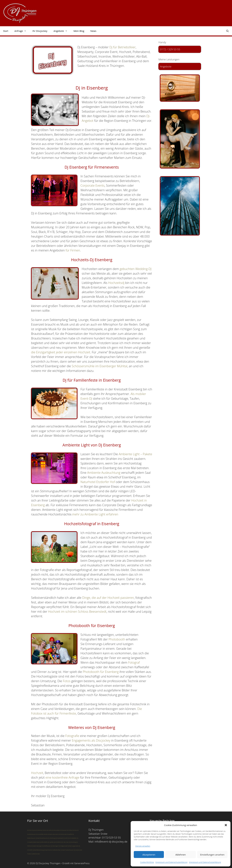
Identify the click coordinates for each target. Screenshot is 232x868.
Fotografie (72, 736)
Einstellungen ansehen (212, 855)
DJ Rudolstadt (59, 838)
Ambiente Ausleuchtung (104, 473)
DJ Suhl (65, 838)
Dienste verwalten (143, 846)
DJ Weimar (39, 830)
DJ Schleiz (70, 830)
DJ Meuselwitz (56, 830)
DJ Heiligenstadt (63, 846)
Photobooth (117, 639)
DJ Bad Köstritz (48, 850)
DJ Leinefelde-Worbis (42, 834)
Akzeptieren (149, 855)
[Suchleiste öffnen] (227, 31)
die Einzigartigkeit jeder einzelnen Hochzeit (61, 352)
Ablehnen (181, 855)
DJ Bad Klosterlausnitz (42, 838)
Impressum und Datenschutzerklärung (171, 862)
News (93, 31)
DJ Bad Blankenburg (38, 850)
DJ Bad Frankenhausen (67, 850)
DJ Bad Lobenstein (53, 834)
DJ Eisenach (63, 830)
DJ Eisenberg (73, 842)
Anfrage (22, 31)
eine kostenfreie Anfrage (62, 777)
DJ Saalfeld (70, 834)
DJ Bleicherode (36, 854)
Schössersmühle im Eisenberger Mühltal (99, 366)
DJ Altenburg (52, 838)
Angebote (62, 31)
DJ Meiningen (55, 846)
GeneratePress (82, 863)
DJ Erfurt (30, 830)
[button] (226, 825)
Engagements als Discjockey (91, 740)
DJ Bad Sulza (36, 842)
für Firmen (73, 250)
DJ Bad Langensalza (73, 846)
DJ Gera (45, 830)
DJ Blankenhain (57, 850)
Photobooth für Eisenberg (101, 672)
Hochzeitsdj (116, 283)
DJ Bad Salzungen (37, 846)
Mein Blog (79, 31)
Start (6, 31)
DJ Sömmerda (62, 834)
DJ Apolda (51, 842)
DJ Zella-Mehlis (44, 842)
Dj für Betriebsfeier (122, 47)
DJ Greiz (75, 830)
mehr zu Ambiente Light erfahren (95, 514)
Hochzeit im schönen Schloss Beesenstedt (77, 612)
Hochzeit (37, 773)
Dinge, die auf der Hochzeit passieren (108, 598)
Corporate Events (93, 185)
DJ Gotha (49, 830)
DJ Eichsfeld (57, 842)
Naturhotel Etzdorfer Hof (98, 482)
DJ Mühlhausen (46, 846)
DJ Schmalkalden (72, 838)
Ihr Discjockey (40, 31)
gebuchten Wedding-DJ (136, 269)
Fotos (67, 681)
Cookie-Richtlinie (147, 862)
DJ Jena (34, 830)
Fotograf (134, 662)
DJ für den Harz (65, 842)
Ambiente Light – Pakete (135, 454)
